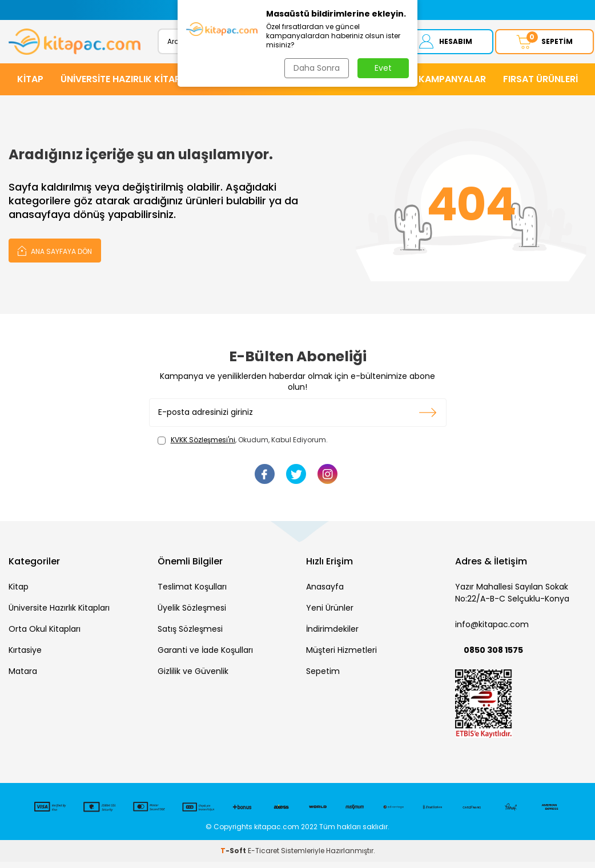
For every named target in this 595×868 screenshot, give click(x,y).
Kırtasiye (25, 656)
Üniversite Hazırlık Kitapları (59, 614)
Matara (23, 677)
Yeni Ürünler (330, 614)
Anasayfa (325, 593)
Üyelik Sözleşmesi (192, 614)
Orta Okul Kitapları (45, 635)
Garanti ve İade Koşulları (205, 656)
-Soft (234, 857)
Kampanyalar (452, 85)
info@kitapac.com (492, 631)
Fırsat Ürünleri (540, 85)
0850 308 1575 (493, 656)
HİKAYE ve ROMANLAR (265, 85)
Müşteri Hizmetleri (341, 656)
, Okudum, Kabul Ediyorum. (243, 446)
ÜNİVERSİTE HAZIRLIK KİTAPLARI (130, 85)
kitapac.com (277, 833)
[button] (185, 10)
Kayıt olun (428, 419)
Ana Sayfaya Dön (55, 257)
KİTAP (30, 85)
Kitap (19, 593)
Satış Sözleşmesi (190, 635)
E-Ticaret (264, 857)
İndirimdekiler (332, 635)
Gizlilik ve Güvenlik (193, 677)
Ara (367, 44)
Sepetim (323, 677)
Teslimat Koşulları (192, 593)
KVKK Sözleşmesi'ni (203, 446)
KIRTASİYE (353, 85)
